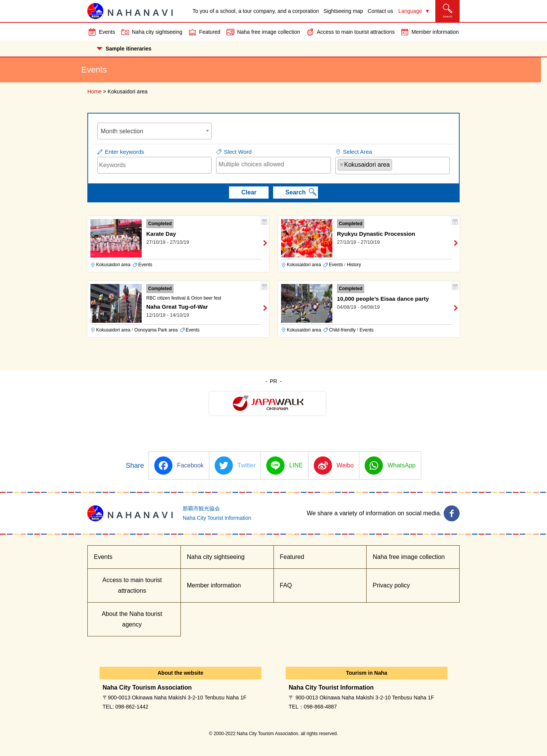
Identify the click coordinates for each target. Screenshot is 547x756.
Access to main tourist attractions (356, 32)
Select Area (358, 152)
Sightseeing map (343, 11)
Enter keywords (124, 152)
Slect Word (238, 152)
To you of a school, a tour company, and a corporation (256, 11)
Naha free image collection (269, 32)
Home (94, 92)
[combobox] (154, 131)
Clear (249, 192)
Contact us (380, 11)
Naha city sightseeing (157, 32)
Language (410, 11)
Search (295, 192)
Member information (435, 32)
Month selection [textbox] (122, 131)
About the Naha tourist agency (132, 619)
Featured (210, 32)
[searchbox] (273, 164)
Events (107, 32)
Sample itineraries (124, 49)
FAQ (286, 585)
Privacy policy (391, 585)
